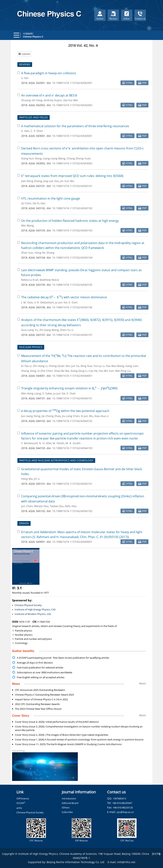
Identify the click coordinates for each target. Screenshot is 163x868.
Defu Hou (71, 506)
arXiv (19, 808)
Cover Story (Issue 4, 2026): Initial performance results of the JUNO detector (57, 722)
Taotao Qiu (57, 506)
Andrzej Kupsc (53, 100)
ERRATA (24, 523)
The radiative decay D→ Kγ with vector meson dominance (64, 297)
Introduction (69, 798)
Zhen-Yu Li (67, 330)
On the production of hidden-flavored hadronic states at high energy (70, 221)
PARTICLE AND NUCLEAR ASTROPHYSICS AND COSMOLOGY (56, 460)
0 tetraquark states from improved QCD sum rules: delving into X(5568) (72, 176)
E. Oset (73, 302)
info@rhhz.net (126, 862)
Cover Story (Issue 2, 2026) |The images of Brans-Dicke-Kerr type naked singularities (62, 735)
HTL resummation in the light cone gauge (51, 198)
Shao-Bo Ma (62, 371)
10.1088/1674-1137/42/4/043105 (72, 285)
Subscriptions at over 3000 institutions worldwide (44, 672)
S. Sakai (47, 393)
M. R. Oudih (73, 443)
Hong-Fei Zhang (44, 253)
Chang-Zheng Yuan (79, 158)
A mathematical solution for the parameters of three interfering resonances (75, 126)
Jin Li (37, 479)
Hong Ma (27, 479)
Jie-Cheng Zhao (51, 416)
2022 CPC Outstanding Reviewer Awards (37, 704)
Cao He (93, 371)
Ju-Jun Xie (61, 302)
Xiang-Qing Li (79, 371)
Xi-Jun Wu (87, 416)
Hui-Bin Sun (106, 371)
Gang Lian (132, 366)
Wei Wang (27, 225)
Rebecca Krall (30, 280)
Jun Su (75, 366)
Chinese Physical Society (28, 605)
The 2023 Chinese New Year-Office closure (38, 709)
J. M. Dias (27, 302)
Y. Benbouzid (29, 443)
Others (66, 808)
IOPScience (23, 798)
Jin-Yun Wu (67, 181)
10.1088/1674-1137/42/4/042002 (72, 105)
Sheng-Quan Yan (59, 366)
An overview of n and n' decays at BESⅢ (49, 95)
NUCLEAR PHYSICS (31, 347)
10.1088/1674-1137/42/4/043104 (72, 258)
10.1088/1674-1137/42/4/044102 (72, 421)
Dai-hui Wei (71, 100)
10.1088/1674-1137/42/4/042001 (72, 83)
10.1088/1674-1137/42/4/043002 (72, 163)
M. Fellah (58, 443)
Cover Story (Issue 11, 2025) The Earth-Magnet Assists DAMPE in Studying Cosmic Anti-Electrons (68, 744)
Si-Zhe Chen (45, 371)
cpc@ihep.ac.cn (125, 812)
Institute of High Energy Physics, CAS (35, 609)
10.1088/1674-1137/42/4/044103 (72, 448)
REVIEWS (25, 64)
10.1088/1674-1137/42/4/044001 (72, 376)
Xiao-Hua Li (102, 416)
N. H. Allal (45, 443)
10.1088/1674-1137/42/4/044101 (72, 398)
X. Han (25, 131)
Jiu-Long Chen (71, 416)
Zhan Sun (27, 253)
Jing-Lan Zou (51, 181)
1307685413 (119, 798)
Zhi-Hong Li (40, 366)
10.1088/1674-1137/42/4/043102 (72, 208)
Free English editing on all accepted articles (41, 677)
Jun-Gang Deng (31, 416)
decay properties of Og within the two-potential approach (65, 411)
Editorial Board (70, 803)
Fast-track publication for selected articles (40, 667)
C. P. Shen (37, 131)
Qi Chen (26, 203)
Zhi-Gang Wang (49, 330)
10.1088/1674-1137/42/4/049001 (72, 542)
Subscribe (67, 812)
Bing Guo (86, 366)
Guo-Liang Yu (30, 330)
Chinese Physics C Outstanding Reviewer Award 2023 (44, 695)
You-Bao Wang (115, 366)
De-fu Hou (39, 203)
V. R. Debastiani (44, 302)
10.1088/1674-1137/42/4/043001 (72, 136)
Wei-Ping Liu (123, 371)
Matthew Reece (49, 280)
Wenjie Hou (41, 506)
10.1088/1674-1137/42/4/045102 (72, 511)
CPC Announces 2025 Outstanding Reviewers (40, 690)
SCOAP (21, 803)
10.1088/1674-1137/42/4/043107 (72, 335)
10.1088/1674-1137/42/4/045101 (72, 484)
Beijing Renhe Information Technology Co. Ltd (75, 862)
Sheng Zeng (29, 371)
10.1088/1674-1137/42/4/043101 (72, 186)
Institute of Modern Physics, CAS (33, 614)
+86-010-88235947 (122, 803)
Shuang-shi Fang (32, 100)
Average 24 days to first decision (35, 663)
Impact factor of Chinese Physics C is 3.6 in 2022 (41, 699)
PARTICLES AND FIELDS (34, 117)
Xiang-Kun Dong (31, 158)
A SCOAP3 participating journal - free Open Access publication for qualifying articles (63, 658)
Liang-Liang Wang (54, 158)
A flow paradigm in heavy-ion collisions (49, 73)
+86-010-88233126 (123, 808)
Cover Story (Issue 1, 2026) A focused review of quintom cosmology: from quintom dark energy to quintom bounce (79, 739)
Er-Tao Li (26, 366)
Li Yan (25, 78)
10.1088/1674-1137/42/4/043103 (72, 230)
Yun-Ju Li (99, 366)
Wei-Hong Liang (31, 393)
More (143, 683)
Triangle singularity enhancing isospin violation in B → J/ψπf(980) (69, 388)
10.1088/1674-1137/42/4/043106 (72, 307)
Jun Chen (27, 506)
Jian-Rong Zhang (32, 181)
